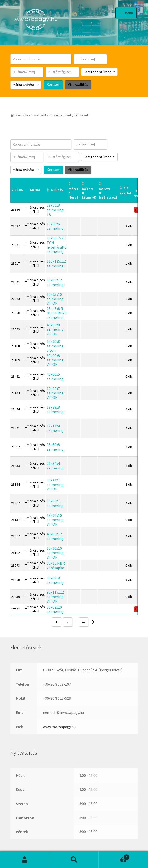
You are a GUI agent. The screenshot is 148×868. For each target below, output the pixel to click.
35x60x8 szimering (55, 447)
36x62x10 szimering (55, 609)
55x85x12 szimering (55, 282)
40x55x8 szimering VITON (55, 329)
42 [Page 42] (84, 622)
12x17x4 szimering (55, 428)
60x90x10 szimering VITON (55, 553)
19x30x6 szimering (55, 226)
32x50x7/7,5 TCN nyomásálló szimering (57, 245)
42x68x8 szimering (55, 580)
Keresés (74, 860)
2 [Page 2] (68, 622)
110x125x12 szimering (56, 263)
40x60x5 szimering (55, 376)
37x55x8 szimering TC (55, 210)
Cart (114, 856)
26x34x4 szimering (55, 466)
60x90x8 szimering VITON (55, 360)
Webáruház (42, 115)
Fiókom (25, 860)
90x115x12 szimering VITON (55, 597)
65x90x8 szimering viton (55, 346)
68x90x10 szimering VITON (55, 520)
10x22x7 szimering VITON (55, 393)
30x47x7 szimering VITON (55, 484)
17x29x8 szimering (55, 409)
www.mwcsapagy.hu (59, 727)
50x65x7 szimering (55, 503)
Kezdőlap (23, 115)
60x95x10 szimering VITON (55, 299)
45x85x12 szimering (55, 536)
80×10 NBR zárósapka (56, 565)
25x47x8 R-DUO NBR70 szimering (57, 313)
